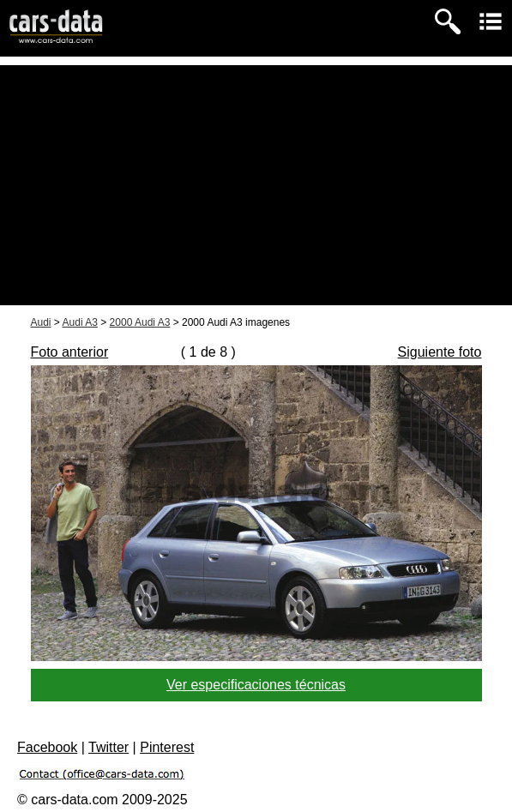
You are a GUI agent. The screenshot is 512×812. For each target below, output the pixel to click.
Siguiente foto (440, 352)
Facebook (47, 747)
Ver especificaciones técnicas (256, 685)
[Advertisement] (256, 185)
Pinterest (167, 747)
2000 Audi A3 (140, 322)
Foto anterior (70, 352)
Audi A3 (80, 322)
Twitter (108, 747)
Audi (41, 322)
